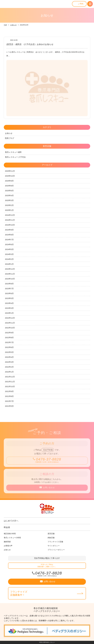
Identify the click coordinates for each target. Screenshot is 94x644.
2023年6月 (9, 293)
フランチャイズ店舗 (55, 542)
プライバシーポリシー (56, 550)
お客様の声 (8, 546)
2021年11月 (10, 382)
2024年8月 (9, 235)
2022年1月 (9, 372)
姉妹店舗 (51, 538)
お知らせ (13, 25)
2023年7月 (9, 289)
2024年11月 (10, 220)
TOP (5, 25)
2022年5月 (9, 352)
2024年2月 (9, 259)
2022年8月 (9, 337)
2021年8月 (9, 396)
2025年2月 (9, 205)
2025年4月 (9, 195)
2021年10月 (10, 386)
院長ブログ (10, 138)
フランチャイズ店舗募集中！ (19, 593)
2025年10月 (10, 176)
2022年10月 (10, 328)
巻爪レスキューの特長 (12, 538)
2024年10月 (10, 225)
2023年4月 (9, 303)
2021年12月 (10, 377)
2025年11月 (10, 171)
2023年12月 (10, 269)
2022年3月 (9, 362)
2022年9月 (9, 333)
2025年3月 (9, 200)
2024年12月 (10, 215)
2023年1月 (9, 313)
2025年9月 (9, 181)
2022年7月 (9, 342)
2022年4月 (9, 357)
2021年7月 (9, 401)
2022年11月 (10, 323)
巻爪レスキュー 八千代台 (15, 157)
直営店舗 (51, 534)
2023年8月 (9, 284)
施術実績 (7, 542)
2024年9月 (9, 230)
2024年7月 (9, 240)
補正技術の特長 (10, 534)
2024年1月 (9, 264)
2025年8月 (9, 186)
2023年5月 (9, 298)
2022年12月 (10, 318)
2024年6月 (9, 244)
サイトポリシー (54, 546)
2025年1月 (9, 210)
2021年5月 (9, 406)
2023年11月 (10, 274)
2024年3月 (9, 254)
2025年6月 (9, 191)
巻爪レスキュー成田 (13, 152)
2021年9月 (9, 391)
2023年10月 (10, 279)
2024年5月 (9, 249)
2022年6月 (9, 347)
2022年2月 (9, 367)
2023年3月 (9, 308)
